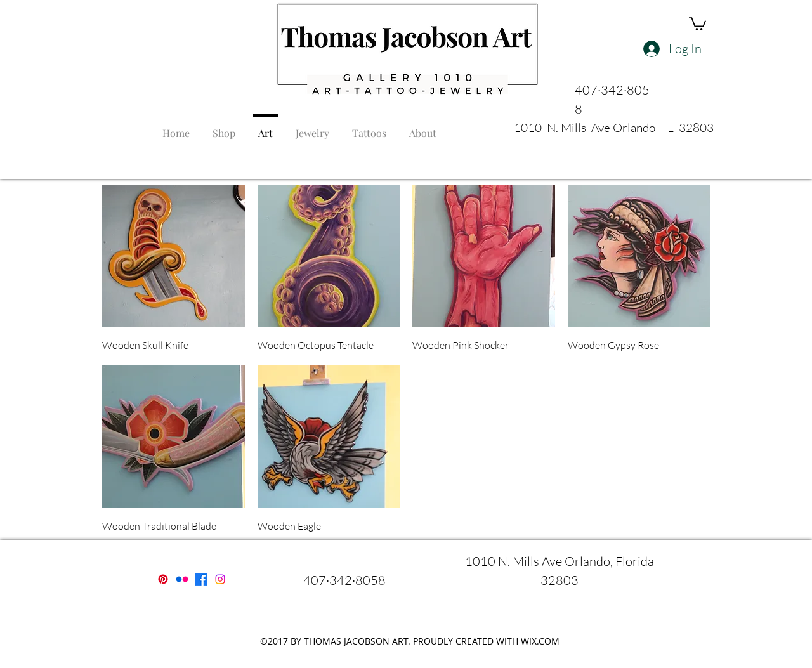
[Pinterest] (163, 579)
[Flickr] (182, 579)
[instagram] (220, 579)
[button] (697, 23)
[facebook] (201, 579)
